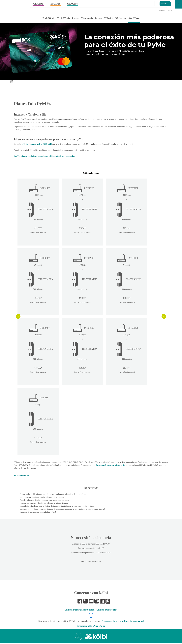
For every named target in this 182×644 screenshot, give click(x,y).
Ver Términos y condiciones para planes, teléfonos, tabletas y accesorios (44, 156)
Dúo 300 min (134, 18)
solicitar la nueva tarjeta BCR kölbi (37, 144)
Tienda (164, 3)
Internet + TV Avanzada (83, 18)
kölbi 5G (161, 11)
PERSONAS (38, 4)
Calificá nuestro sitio (107, 610)
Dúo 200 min (121, 18)
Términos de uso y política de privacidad (123, 622)
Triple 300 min (49, 18)
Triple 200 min (64, 18)
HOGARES (55, 4)
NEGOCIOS (72, 4)
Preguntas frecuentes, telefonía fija (111, 466)
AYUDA (171, 11)
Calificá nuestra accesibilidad (80, 610)
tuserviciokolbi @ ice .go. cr (91, 626)
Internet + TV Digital (104, 18)
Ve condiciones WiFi (23, 476)
